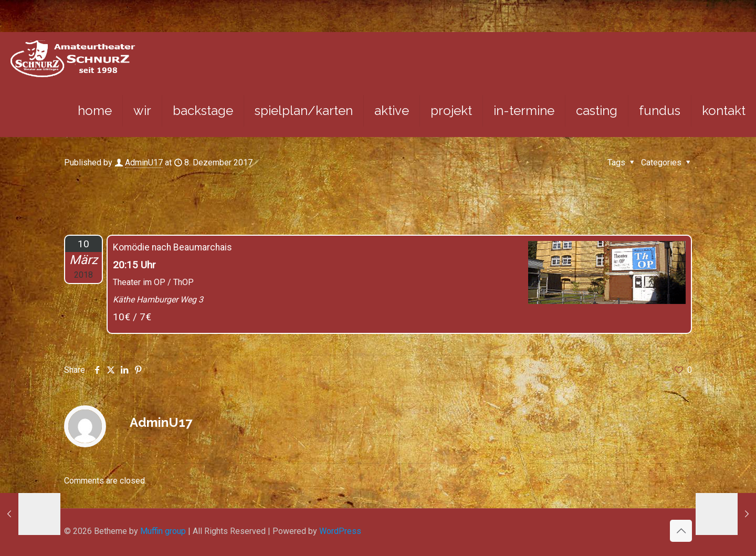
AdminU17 (144, 162)
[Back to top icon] (681, 531)
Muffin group (163, 531)
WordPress (340, 531)
